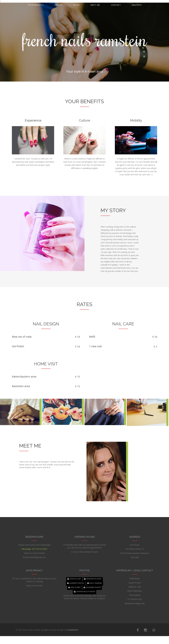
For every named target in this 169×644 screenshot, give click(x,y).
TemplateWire (72, 630)
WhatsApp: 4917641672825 (34, 549)
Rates (76, 5)
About (58, 5)
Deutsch (137, 5)
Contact (116, 5)
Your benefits (36, 5)
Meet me (95, 5)
